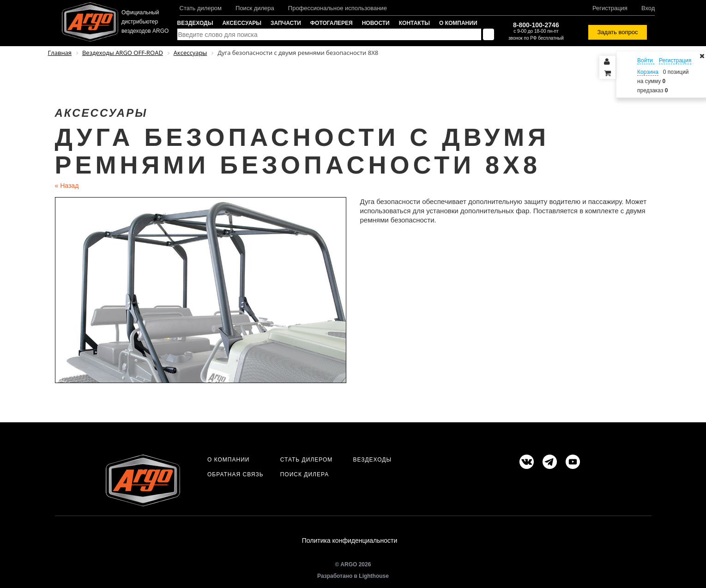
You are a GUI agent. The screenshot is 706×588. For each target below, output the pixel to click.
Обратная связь (235, 474)
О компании (458, 23)
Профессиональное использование (338, 8)
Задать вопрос (618, 32)
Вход (648, 8)
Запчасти (286, 23)
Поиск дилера (255, 8)
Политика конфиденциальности (350, 541)
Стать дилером (201, 8)
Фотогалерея (332, 23)
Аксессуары (242, 23)
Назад (67, 186)
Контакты (414, 23)
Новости (376, 23)
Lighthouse (374, 577)
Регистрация (610, 8)
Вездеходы (195, 23)
